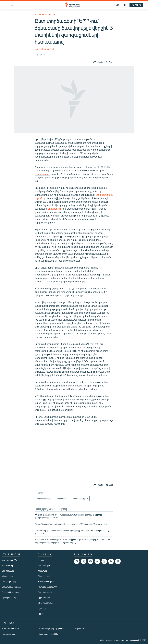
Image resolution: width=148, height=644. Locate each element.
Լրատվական (8, 571)
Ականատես (81, 629)
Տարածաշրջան (45, 592)
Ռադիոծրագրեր (9, 581)
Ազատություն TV (9, 560)
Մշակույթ (42, 608)
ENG (116, 5)
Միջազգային (44, 598)
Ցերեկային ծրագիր (10, 592)
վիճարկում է (55, 209)
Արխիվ (41, 614)
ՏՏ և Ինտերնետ (45, 603)
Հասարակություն (45, 14)
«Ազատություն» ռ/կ (10, 629)
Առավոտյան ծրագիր (11, 587)
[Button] (98, 62)
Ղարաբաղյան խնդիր (47, 587)
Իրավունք (42, 571)
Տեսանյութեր (8, 565)
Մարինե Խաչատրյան (44, 49)
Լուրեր (41, 560)
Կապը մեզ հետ (9, 634)
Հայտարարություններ (48, 634)
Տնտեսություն (44, 576)
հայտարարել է (42, 174)
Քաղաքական (44, 565)
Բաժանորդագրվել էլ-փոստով (52, 629)
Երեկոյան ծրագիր (10, 598)
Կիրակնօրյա (8, 576)
